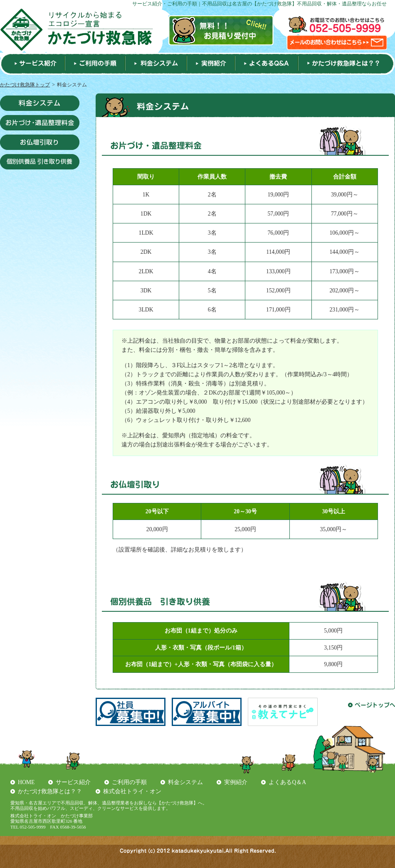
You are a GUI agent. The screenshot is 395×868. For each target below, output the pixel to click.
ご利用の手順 (129, 782)
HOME (26, 782)
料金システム (185, 782)
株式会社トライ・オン (132, 791)
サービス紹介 (73, 782)
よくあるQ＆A (287, 782)
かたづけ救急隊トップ (25, 85)
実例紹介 (236, 782)
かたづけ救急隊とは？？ (50, 791)
